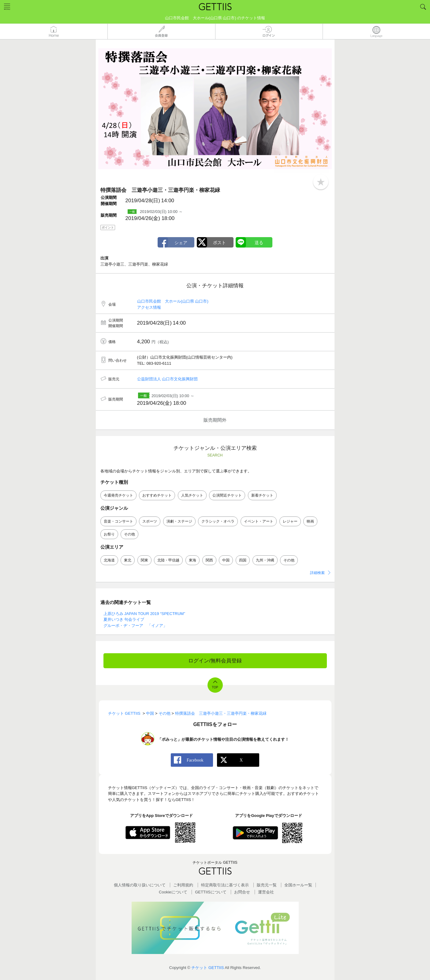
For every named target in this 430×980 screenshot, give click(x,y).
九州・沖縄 (265, 560)
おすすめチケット (157, 495)
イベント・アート (259, 521)
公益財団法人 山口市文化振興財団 (168, 379)
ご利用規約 (183, 885)
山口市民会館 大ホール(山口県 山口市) (173, 301)
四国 (243, 560)
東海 (193, 560)
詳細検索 (317, 573)
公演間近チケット (227, 495)
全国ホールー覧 (298, 885)
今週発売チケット (118, 495)
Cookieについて (173, 892)
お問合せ (242, 892)
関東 (144, 560)
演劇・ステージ (179, 521)
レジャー (290, 521)
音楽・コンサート (118, 521)
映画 (310, 521)
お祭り (109, 534)
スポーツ (150, 521)
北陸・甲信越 (168, 560)
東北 (128, 560)
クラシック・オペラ (218, 521)
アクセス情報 (149, 307)
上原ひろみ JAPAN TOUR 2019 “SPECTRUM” (144, 614)
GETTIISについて (211, 892)
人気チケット (192, 495)
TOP (215, 687)
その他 (129, 534)
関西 (209, 560)
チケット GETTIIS (208, 968)
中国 (226, 560)
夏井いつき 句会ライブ (124, 619)
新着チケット (262, 495)
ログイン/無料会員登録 (215, 661)
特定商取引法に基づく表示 (225, 885)
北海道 (109, 560)
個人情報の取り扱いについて (140, 885)
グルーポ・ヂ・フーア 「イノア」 (135, 626)
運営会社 (266, 892)
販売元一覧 (267, 885)
